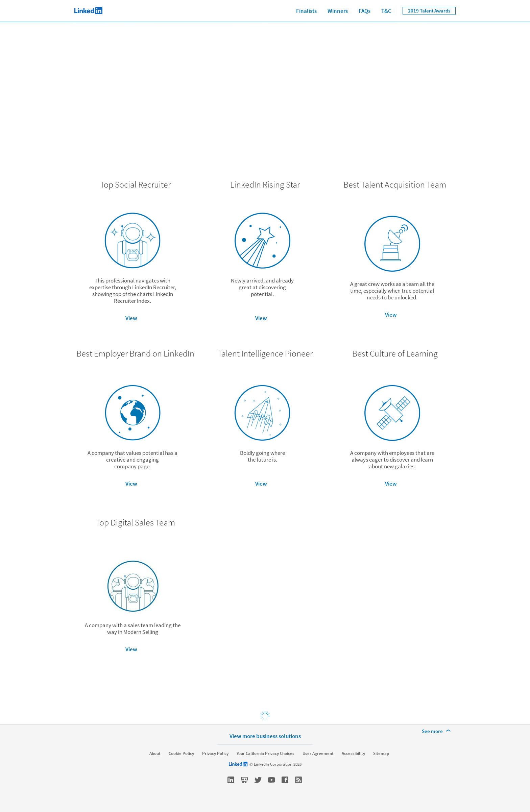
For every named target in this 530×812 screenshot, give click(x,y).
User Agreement (318, 754)
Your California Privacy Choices (266, 754)
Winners (338, 11)
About (155, 754)
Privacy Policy (215, 754)
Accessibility (353, 754)
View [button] (131, 318)
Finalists (306, 11)
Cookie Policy (181, 754)
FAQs (365, 11)
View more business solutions (265, 736)
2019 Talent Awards (429, 11)
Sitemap (381, 754)
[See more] (437, 731)
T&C (386, 11)
